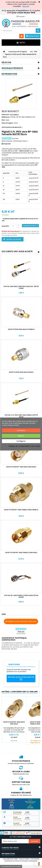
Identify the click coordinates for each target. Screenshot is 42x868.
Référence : (6, 117)
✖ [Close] (39, 2)
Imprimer (7, 144)
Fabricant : (6, 115)
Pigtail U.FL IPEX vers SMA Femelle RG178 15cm (21, 416)
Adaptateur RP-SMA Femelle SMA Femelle (21, 510)
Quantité (5, 226)
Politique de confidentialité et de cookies (24, 446)
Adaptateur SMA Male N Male (21, 372)
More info (26, 6)
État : (4, 120)
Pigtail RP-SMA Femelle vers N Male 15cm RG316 (21, 596)
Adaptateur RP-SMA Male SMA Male (21, 467)
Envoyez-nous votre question (21, 678)
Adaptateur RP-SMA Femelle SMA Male (21, 553)
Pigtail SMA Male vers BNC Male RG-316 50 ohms (21, 287)
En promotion (9, 74)
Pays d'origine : (7, 123)
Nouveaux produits (12, 68)
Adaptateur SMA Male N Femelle (21, 329)
